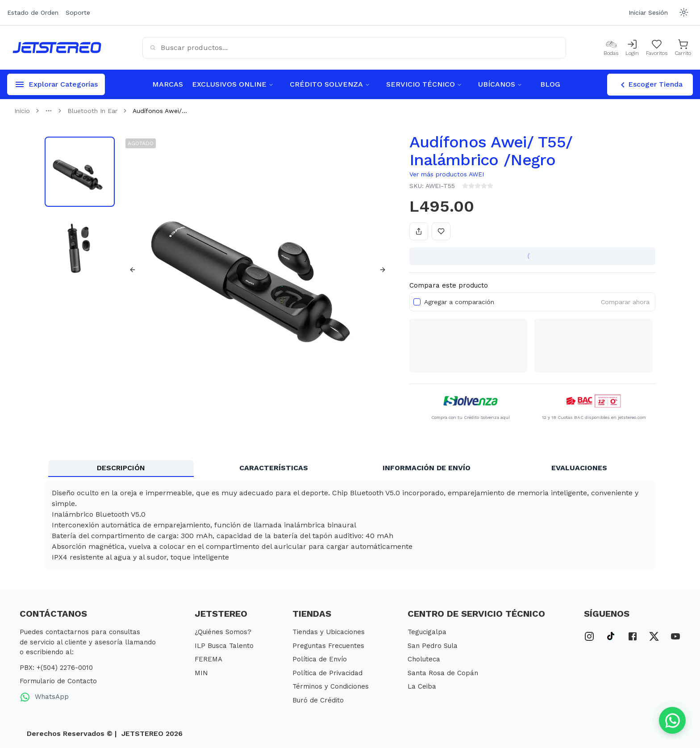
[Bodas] (611, 48)
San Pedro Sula (433, 646)
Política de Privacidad (327, 673)
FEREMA (208, 659)
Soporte (78, 13)
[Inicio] (57, 48)
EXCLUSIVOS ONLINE (233, 84)
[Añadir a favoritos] (441, 231)
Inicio (22, 111)
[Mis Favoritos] (657, 48)
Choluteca (424, 659)
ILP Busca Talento (224, 646)
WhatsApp (44, 697)
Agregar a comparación (459, 302)
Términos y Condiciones (331, 686)
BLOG (550, 84)
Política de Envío (320, 659)
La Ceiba (422, 686)
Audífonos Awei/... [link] (160, 111)
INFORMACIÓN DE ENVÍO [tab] (427, 468)
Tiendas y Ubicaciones (329, 632)
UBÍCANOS (500, 84)
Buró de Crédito (318, 700)
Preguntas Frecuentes (328, 646)
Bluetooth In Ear (92, 111)
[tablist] (350, 468)
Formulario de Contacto (58, 681)
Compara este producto (449, 285)
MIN (201, 673)
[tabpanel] (350, 525)
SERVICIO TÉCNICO (424, 84)
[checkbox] (417, 302)
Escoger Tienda (650, 85)
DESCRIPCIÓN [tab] (121, 468)
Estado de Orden (33, 13)
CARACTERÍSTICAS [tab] (274, 468)
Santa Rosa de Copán (443, 673)
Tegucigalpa (427, 632)
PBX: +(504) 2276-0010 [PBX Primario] (56, 668)
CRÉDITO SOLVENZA (330, 84)
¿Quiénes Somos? (223, 632)
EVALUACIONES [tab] (579, 468)
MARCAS (168, 84)
